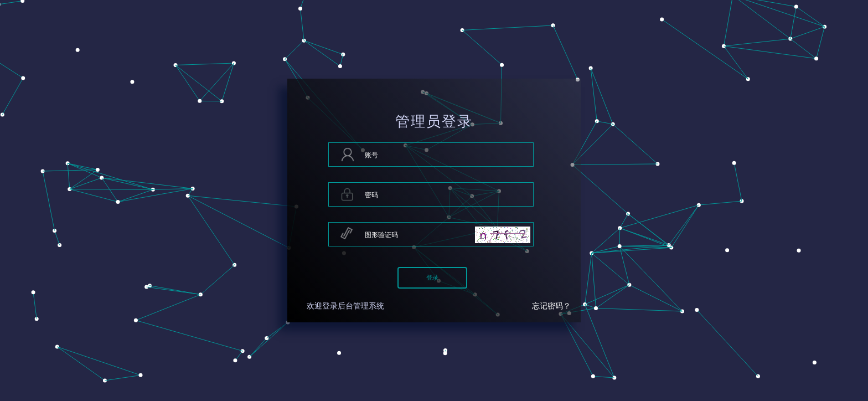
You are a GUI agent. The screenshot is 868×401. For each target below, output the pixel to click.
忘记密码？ (551, 306)
